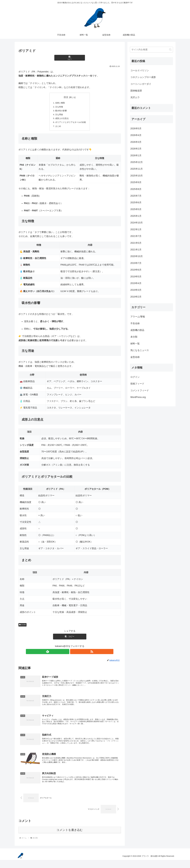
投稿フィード (137, 384)
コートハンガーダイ (141, 84)
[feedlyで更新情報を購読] (67, 654)
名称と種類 (59, 103)
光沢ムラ (135, 97)
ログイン (135, 377)
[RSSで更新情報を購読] (73, 654)
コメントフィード (140, 390)
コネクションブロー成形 (143, 77)
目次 (66, 97)
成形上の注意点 (61, 120)
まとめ (57, 128)
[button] (70, 58)
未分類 (23, 627)
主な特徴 (58, 107)
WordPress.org (138, 397)
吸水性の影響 (60, 111)
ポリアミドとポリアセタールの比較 (71, 124)
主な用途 (58, 115)
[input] (151, 50)
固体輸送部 (136, 91)
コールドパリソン (140, 70)
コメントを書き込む (70, 838)
